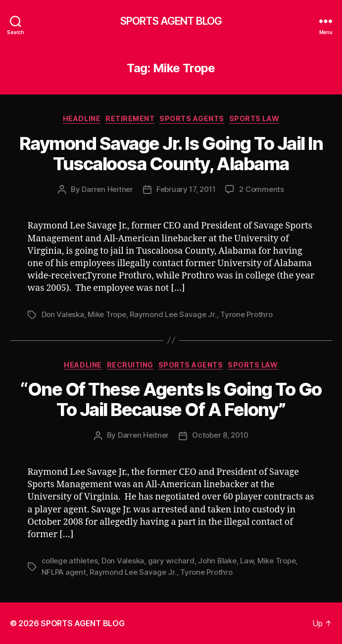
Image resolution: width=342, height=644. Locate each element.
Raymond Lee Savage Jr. (173, 314)
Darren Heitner (107, 189)
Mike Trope (107, 314)
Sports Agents (192, 118)
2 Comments (261, 189)
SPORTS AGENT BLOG (171, 21)
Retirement (130, 118)
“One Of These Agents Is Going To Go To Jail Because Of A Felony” (171, 399)
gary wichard (171, 561)
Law (247, 561)
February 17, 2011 (186, 189)
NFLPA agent (64, 572)
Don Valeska (63, 314)
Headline (82, 118)
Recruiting (130, 365)
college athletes (70, 561)
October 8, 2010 (220, 435)
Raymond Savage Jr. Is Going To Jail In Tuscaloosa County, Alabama (171, 154)
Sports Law (254, 118)
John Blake (217, 561)
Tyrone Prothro (246, 314)
